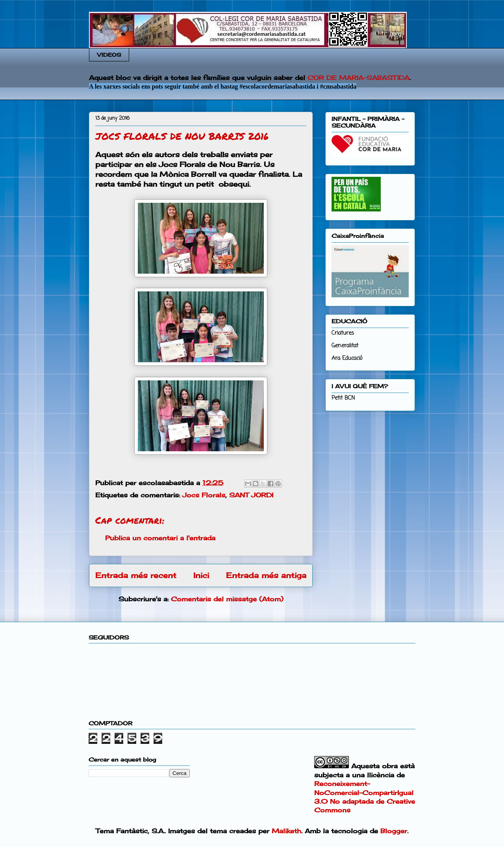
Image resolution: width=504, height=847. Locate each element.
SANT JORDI (251, 495)
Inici (201, 575)
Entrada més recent (136, 575)
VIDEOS (109, 55)
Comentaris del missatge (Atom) (227, 599)
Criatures (343, 333)
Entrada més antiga (266, 575)
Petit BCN (343, 398)
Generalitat (345, 346)
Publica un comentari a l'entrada (160, 538)
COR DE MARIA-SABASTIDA (359, 78)
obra (390, 766)
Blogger (394, 831)
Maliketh (286, 831)
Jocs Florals (204, 495)
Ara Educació (347, 359)
